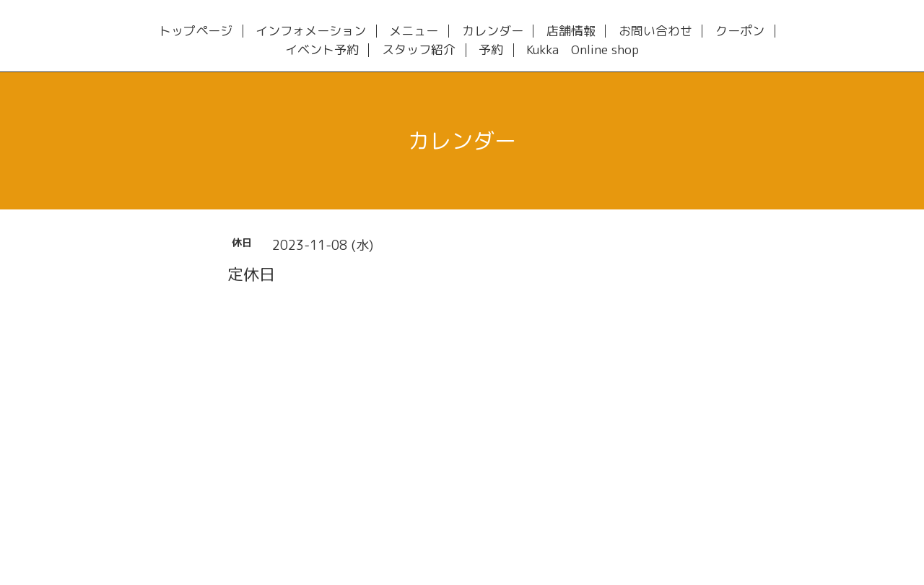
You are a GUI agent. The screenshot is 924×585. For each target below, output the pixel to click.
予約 (491, 50)
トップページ (196, 31)
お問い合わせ (655, 31)
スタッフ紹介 (419, 50)
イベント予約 (322, 50)
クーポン (740, 31)
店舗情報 (571, 31)
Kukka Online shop (583, 50)
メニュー (414, 31)
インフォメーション (311, 31)
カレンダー (493, 31)
